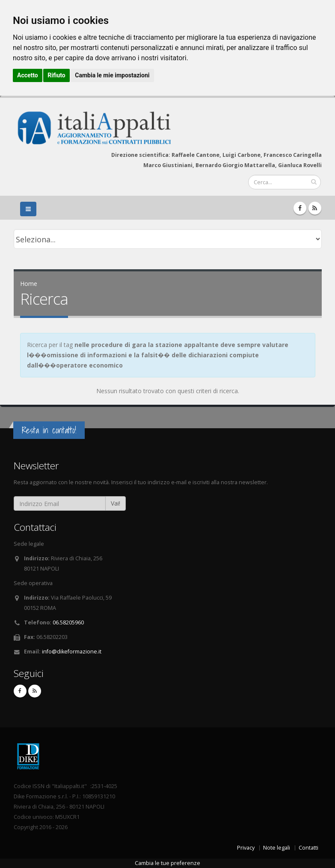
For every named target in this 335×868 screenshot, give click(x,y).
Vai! (116, 503)
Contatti (308, 848)
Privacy (246, 848)
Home (29, 284)
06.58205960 (68, 622)
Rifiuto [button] (56, 75)
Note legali (277, 848)
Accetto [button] (28, 75)
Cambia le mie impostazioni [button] (112, 75)
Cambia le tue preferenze (167, 863)
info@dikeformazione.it (72, 652)
